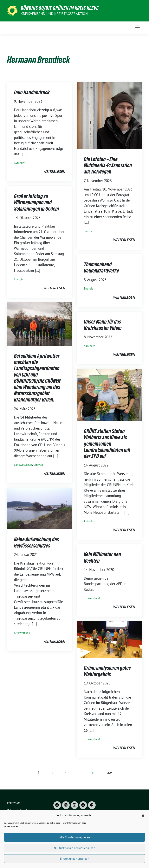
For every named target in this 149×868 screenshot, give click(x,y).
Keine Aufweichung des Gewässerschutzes (36, 542)
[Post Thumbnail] (109, 115)
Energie (19, 279)
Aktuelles (20, 163)
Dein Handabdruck (32, 92)
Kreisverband (22, 633)
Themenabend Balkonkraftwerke (101, 267)
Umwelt (38, 465)
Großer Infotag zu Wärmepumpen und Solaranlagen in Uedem (36, 202)
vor (109, 773)
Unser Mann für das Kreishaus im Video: (103, 325)
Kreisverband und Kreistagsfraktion (54, 14)
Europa (88, 231)
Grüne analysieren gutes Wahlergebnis (107, 671)
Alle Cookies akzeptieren (75, 850)
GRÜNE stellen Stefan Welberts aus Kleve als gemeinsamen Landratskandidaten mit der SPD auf (107, 444)
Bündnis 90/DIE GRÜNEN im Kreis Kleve (60, 8)
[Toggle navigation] (137, 28)
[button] (143, 828)
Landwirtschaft (23, 465)
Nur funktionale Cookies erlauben (74, 861)
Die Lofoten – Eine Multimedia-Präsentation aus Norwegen (108, 165)
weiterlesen (54, 172)
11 (93, 773)
